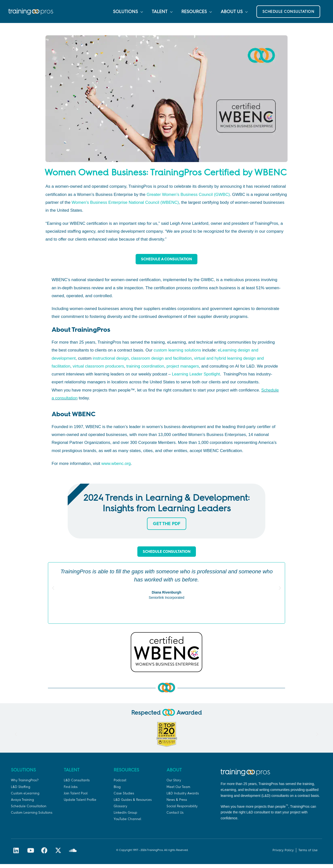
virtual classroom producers (98, 370)
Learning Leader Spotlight (196, 378)
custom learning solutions (177, 354)
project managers (183, 370)
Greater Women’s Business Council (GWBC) (188, 198)
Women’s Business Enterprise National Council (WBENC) (125, 206)
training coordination (145, 370)
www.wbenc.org (116, 467)
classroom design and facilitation (161, 362)
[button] (288, 13)
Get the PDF (167, 527)
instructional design (111, 362)
